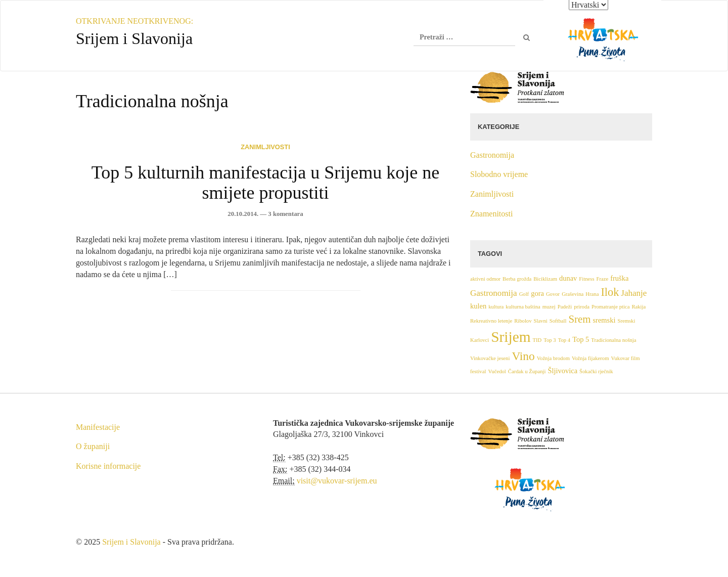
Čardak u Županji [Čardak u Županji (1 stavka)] (527, 371)
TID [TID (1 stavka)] (537, 340)
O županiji (93, 446)
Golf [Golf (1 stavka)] (524, 294)
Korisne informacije (108, 466)
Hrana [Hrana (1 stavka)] (592, 294)
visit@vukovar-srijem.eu (337, 481)
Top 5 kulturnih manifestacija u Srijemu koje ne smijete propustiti (265, 183)
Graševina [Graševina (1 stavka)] (573, 294)
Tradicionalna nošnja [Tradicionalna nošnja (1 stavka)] (613, 340)
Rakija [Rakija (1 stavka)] (639, 307)
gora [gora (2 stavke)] (537, 293)
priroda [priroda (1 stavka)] (582, 307)
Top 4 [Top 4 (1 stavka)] (564, 340)
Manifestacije (98, 427)
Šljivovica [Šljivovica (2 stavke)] (562, 371)
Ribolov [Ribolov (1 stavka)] (523, 321)
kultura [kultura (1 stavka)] (496, 307)
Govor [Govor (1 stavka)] (553, 294)
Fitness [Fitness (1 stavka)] (586, 279)
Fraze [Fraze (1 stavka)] (603, 279)
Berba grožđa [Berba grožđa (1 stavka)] (517, 279)
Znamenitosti (491, 214)
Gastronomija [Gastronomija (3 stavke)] (494, 293)
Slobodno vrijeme (499, 174)
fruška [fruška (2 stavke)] (619, 278)
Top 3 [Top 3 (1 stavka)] (550, 340)
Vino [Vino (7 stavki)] (523, 356)
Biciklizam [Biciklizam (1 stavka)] (545, 279)
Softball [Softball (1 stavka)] (558, 321)
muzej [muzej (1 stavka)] (549, 307)
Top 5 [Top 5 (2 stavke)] (581, 339)
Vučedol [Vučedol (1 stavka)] (497, 371)
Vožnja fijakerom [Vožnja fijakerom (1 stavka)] (590, 358)
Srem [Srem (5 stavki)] (579, 319)
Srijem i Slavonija (131, 542)
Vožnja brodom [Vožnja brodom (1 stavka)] (553, 358)
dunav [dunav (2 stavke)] (568, 278)
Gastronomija (492, 155)
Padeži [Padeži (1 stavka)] (565, 307)
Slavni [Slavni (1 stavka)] (541, 321)
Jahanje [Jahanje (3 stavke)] (634, 293)
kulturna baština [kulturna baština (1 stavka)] (523, 307)
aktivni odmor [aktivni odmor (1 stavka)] (485, 279)
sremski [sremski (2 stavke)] (604, 320)
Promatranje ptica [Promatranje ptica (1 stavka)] (610, 307)
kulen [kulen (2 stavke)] (478, 306)
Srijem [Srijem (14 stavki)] (511, 337)
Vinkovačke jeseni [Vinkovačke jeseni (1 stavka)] (490, 358)
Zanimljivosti (265, 147)
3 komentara (285, 214)
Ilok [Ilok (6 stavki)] (610, 292)
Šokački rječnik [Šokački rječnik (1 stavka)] (596, 371)
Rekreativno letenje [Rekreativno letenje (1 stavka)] (491, 321)
